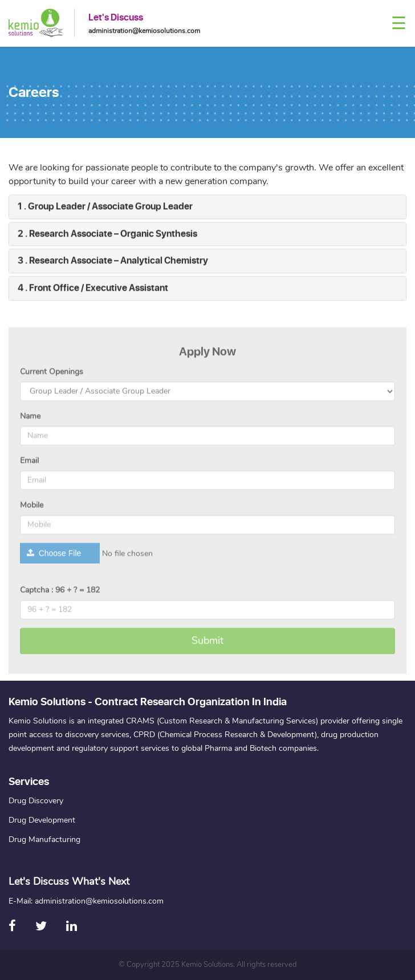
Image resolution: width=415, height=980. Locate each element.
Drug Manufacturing (44, 839)
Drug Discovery (36, 801)
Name (30, 419)
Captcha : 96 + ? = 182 (60, 593)
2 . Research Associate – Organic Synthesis (107, 235)
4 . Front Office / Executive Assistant (93, 290)
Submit (207, 644)
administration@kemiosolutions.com (144, 31)
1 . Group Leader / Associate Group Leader (105, 208)
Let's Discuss (116, 18)
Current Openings (52, 375)
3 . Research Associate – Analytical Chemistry (113, 262)
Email (29, 464)
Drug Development (42, 820)
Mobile (32, 508)
